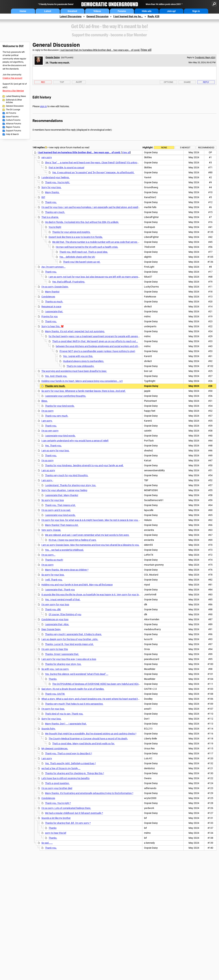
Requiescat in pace (51, 307)
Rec (43, 82)
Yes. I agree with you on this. (78, 356)
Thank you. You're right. (57, 182)
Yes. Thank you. (53, 446)
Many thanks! (52, 292)
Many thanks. (52, 192)
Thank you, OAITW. (55, 694)
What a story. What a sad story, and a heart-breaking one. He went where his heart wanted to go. (92, 699)
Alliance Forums (14, 124)
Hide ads (147, 11)
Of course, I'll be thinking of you (65, 614)
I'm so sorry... (48, 555)
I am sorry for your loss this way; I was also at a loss (69, 659)
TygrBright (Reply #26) (205, 58)
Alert (79, 82)
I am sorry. (47, 421)
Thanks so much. (54, 302)
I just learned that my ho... (128, 16)
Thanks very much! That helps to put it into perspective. (74, 704)
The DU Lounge (13, 110)
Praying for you (50, 316)
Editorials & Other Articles (14, 101)
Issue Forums (12, 117)
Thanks (53, 828)
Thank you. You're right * (58, 803)
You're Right (55, 227)
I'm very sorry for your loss (55, 604)
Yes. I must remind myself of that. (63, 600)
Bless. (45, 401)
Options (168, 82)
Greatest (72, 11)
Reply (206, 82)
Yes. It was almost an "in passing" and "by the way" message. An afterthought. (93, 172)
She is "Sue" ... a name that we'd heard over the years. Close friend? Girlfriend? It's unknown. (93, 163)
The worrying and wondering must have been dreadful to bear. (74, 371)
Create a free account (12, 78)
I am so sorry (48, 470)
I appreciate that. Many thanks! (62, 495)
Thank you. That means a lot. (60, 505)
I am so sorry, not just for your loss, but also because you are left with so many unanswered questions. (102, 277)
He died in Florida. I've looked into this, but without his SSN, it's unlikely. (82, 222)
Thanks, (53, 679)
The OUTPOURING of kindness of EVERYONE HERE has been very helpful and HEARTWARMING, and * (106, 684)
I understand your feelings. (56, 177)
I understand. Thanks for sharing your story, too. (71, 485)
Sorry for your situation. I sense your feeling (64, 490)
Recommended (206, 148)
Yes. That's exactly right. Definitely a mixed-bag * (70, 763)
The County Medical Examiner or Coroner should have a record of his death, (88, 739)
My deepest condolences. (55, 748)
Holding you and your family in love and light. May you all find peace (77, 585)
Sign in (196, 11)
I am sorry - (47, 480)
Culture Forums (13, 120)
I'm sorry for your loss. (53, 709)
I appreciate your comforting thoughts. (66, 396)
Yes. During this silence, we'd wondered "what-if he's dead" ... (77, 674)
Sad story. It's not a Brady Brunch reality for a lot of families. (73, 689)
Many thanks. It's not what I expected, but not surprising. (75, 331)
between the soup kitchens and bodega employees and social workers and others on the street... (107, 346)
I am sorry (47, 758)
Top (62, 82)
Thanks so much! (54, 560)
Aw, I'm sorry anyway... (53, 267)
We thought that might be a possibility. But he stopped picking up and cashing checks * (91, 734)
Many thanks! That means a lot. (62, 525)
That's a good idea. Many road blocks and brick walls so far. (83, 744)
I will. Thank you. (54, 580)
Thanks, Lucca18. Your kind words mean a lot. (69, 644)
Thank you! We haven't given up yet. (82, 262)
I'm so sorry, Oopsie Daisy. (55, 287)
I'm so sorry (47, 411)
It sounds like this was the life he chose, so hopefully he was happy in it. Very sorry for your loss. (92, 595)
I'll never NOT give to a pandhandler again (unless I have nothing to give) (97, 351)
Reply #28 (154, 16)
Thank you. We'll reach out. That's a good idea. (84, 252)
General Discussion (97, 16)
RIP (43, 197)
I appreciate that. (54, 311)
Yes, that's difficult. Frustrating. (69, 282)
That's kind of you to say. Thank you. (64, 714)
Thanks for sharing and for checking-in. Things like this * (75, 773)
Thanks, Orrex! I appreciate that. (62, 654)
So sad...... (47, 843)
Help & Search (12, 134)
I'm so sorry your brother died (57, 788)
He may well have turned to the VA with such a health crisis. (87, 247)
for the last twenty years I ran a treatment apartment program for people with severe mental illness (101, 336)
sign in (43, 106)
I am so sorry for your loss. (55, 451)
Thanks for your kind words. (60, 406)
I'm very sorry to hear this (55, 649)
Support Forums (14, 131)
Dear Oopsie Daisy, (51, 629)
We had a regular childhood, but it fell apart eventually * (74, 813)
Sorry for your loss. (51, 187)
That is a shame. (50, 217)
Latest (48, 11)
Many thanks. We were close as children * (67, 570)
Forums (122, 11)
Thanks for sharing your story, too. (63, 664)
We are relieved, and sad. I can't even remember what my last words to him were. (87, 535)
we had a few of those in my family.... (61, 768)
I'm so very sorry (50, 431)
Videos (97, 11)
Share (187, 82)
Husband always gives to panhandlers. (83, 361)
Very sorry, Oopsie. (51, 530)
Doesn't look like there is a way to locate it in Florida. (76, 237)
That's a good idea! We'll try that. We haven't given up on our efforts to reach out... (95, 341)
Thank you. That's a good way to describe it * (69, 753)
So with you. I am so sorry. (55, 669)
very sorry (47, 157)
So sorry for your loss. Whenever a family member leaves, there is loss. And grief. (84, 391)
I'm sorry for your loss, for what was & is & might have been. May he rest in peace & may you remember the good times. (104, 520)
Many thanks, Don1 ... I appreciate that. (66, 724)
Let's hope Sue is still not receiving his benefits (65, 778)
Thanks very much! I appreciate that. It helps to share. (73, 634)
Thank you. (51, 202)
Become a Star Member (13, 91)
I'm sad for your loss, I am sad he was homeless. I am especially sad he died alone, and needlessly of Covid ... (98, 207)
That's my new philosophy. (80, 366)
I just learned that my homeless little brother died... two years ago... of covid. (100, 50)
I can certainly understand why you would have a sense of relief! (75, 441)
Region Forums (13, 127)
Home (23, 11)
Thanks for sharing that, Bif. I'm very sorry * (68, 823)
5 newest (185, 148)
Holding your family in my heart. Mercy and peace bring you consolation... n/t (82, 381)
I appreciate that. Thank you (60, 590)
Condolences (48, 297)
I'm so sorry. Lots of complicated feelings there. (66, 808)
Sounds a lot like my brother (56, 818)
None (164, 148)
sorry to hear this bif (56, 833)
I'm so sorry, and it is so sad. (56, 510)
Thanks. (53, 838)
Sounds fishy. (49, 729)
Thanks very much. (55, 212)
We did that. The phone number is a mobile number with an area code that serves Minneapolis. (102, 242)
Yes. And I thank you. (56, 376)
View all (146, 50)
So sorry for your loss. (53, 575)
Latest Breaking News (16, 96)
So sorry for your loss (53, 500)
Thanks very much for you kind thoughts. (67, 475)
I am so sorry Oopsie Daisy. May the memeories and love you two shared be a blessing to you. (90, 545)
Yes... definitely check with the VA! (77, 257)
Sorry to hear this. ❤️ (53, 326)
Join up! (171, 11)
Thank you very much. (57, 416)
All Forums (11, 113)
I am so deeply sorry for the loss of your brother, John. (70, 639)
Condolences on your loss (55, 619)
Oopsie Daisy (53, 57)
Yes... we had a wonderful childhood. (64, 550)
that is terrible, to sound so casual (66, 167)
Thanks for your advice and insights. (71, 232)
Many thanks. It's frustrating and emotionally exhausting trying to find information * (89, 793)
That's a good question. (57, 783)
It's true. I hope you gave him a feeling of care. (73, 540)
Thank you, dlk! (53, 609)
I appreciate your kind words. (60, 436)
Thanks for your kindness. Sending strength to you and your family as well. (84, 465)
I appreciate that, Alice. (57, 624)
